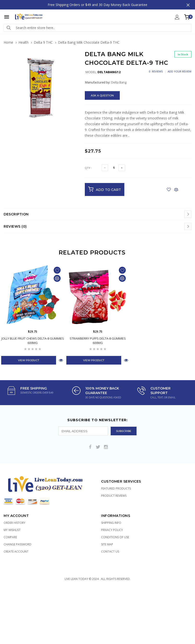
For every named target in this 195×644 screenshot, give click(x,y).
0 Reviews (156, 71)
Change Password (17, 544)
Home (8, 42)
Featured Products (116, 488)
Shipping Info (111, 523)
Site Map (107, 544)
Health (23, 42)
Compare (10, 537)
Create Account (16, 552)
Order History (14, 523)
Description (16, 214)
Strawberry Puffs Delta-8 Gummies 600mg (98, 341)
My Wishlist (12, 530)
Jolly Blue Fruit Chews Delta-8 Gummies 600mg (33, 341)
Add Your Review (180, 71)
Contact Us (110, 552)
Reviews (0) (15, 226)
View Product (29, 360)
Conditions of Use (115, 537)
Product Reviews (114, 496)
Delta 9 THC (43, 42)
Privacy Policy (112, 530)
